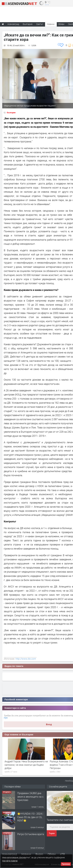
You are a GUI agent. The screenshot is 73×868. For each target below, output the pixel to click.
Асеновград (9, 854)
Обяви (52, 854)
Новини (51, 24)
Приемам (66, 864)
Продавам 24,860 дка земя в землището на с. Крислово (31, 797)
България (11, 112)
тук (6, 718)
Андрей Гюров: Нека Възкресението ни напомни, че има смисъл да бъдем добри (26, 765)
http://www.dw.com (26, 659)
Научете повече (10, 861)
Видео (39, 854)
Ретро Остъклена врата (31, 834)
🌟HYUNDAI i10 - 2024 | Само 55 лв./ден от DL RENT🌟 (30, 817)
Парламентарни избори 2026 (16, 29)
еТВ (62, 854)
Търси (52, 833)
